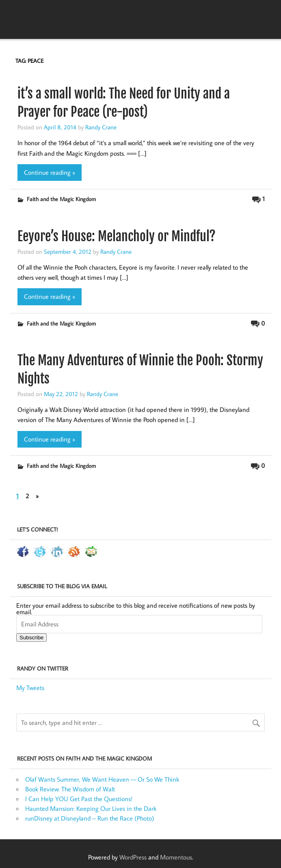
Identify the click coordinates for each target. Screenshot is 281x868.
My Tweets (30, 688)
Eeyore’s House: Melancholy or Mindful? (117, 236)
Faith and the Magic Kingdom (61, 199)
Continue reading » (50, 172)
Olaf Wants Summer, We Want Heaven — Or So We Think (102, 779)
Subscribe (31, 638)
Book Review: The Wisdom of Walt (70, 789)
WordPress (133, 857)
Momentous (176, 857)
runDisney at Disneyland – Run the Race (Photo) (90, 818)
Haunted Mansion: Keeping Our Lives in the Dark (91, 808)
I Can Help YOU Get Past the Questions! (79, 799)
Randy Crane (101, 127)
